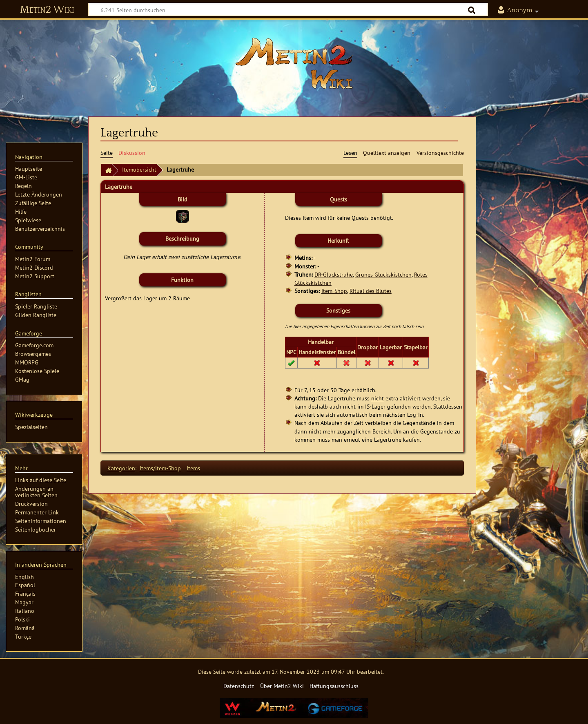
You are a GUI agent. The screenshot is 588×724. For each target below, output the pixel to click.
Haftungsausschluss (334, 686)
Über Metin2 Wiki (282, 686)
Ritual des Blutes (371, 291)
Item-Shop (334, 291)
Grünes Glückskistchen (383, 274)
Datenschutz (239, 686)
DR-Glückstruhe (334, 274)
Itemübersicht (139, 169)
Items (193, 468)
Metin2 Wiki (47, 10)
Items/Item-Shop (160, 468)
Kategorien (121, 468)
